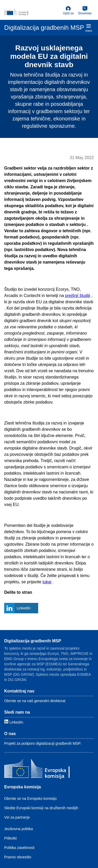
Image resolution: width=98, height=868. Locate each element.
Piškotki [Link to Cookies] (10, 838)
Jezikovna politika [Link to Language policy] (19, 829)
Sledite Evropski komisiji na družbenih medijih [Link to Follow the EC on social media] (41, 808)
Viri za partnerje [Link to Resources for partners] (17, 817)
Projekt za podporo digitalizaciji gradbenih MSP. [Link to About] (43, 743)
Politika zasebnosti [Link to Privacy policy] (19, 848)
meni (89, 28)
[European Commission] (32, 12)
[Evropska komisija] (37, 770)
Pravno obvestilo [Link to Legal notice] (18, 857)
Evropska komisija (23, 787)
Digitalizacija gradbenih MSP (33, 641)
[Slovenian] (85, 11)
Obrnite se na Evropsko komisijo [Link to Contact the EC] (30, 799)
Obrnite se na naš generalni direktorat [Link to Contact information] (35, 701)
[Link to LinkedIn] (14, 722)
